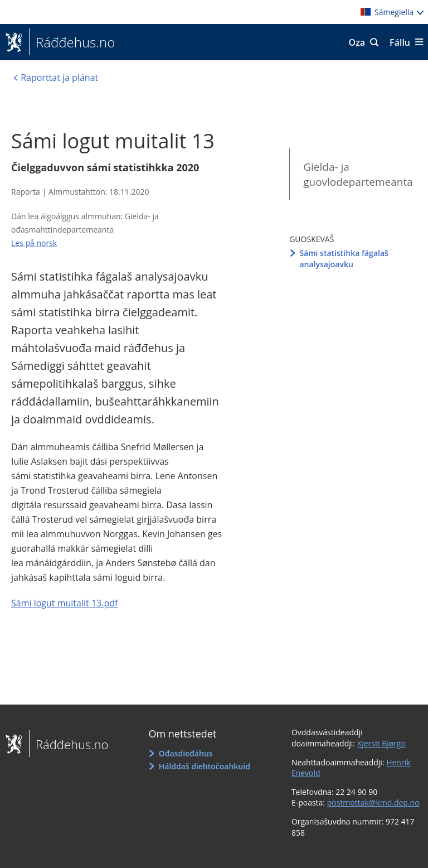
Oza (357, 42)
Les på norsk (34, 243)
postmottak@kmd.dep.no (373, 802)
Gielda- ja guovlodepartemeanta (358, 174)
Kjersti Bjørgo (381, 743)
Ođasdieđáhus (186, 753)
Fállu (400, 42)
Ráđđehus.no (72, 42)
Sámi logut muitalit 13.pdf (64, 603)
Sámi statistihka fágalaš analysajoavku (344, 259)
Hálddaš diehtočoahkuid (205, 766)
